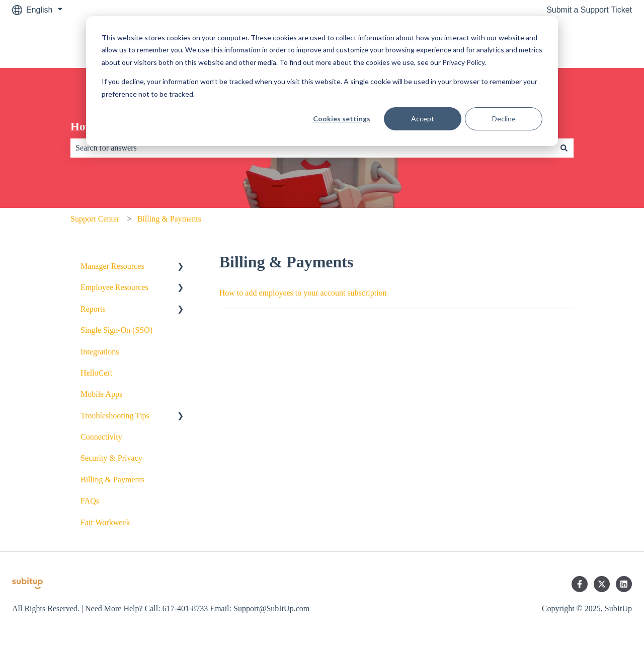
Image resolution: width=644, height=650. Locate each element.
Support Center (95, 219)
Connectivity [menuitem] (101, 437)
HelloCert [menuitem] (96, 373)
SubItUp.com (599, 44)
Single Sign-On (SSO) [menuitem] (116, 330)
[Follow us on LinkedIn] (624, 584)
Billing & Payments (169, 219)
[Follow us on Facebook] (580, 584)
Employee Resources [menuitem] (114, 287)
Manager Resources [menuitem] (112, 266)
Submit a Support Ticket (589, 10)
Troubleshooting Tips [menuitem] (115, 416)
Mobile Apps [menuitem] (101, 394)
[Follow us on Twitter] (602, 584)
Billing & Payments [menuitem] (112, 480)
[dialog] (322, 81)
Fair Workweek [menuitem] (105, 522)
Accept (423, 119)
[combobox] (312, 148)
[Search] (564, 148)
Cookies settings (342, 119)
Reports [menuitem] (93, 309)
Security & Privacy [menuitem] (111, 458)
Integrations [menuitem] (100, 352)
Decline (504, 119)
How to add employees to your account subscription (303, 293)
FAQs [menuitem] (90, 501)
